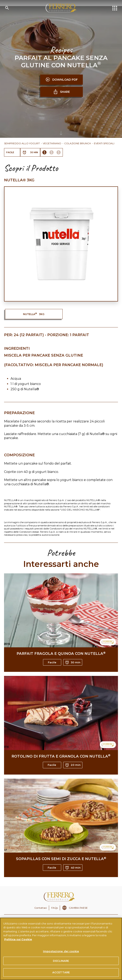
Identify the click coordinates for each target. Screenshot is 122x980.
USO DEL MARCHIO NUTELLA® (80, 510)
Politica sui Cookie (18, 939)
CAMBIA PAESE (78, 908)
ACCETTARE (61, 972)
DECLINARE (61, 961)
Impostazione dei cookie (61, 951)
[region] (61, 949)
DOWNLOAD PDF (62, 80)
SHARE (62, 92)
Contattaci (41, 908)
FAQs (55, 908)
